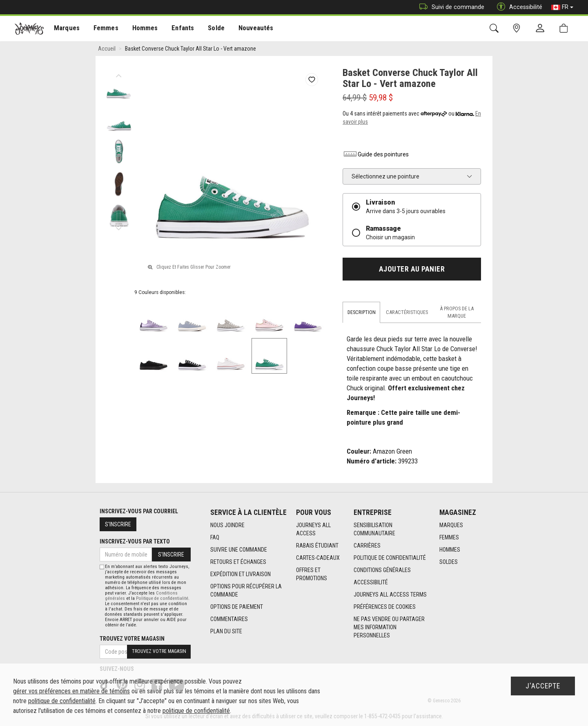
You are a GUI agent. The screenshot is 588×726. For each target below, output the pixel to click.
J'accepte (543, 686)
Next (119, 227)
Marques (66, 29)
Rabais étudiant (317, 546)
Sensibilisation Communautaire (374, 529)
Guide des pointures (376, 154)
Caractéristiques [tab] (407, 312)
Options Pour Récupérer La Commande (246, 590)
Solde (209, 29)
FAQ (215, 537)
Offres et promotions (312, 574)
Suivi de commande (450, 7)
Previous (119, 73)
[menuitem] (66, 29)
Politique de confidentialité (390, 558)
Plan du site (226, 631)
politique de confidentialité (62, 701)
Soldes (449, 562)
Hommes (141, 29)
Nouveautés (247, 29)
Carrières (367, 546)
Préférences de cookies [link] (385, 607)
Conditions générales (382, 570)
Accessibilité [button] (518, 7)
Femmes (103, 29)
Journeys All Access (313, 529)
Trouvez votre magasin (132, 639)
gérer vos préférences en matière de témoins (71, 691)
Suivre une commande (239, 550)
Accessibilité (371, 582)
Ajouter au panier (412, 269)
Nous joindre (227, 525)
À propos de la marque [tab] (457, 312)
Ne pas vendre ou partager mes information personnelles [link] (389, 627)
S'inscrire (118, 524)
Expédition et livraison (241, 574)
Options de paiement (237, 607)
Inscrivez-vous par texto (135, 541)
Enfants (177, 29)
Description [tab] (362, 312)
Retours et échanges (238, 562)
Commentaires (229, 619)
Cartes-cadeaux (318, 558)
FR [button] (562, 7)
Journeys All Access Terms (390, 595)
